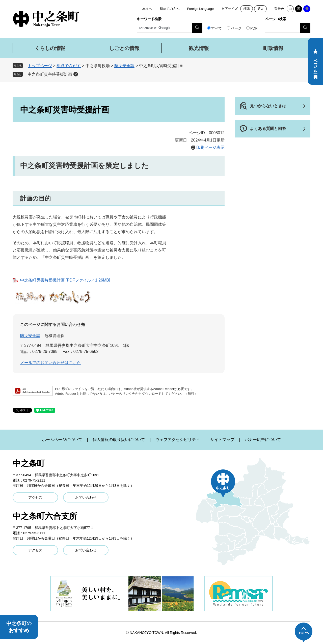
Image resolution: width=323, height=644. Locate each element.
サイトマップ (222, 440)
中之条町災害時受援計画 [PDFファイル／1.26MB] (65, 280)
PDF (254, 28)
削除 (76, 74)
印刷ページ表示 (210, 147)
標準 (247, 9)
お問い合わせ (86, 497)
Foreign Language (200, 9)
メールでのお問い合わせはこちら (50, 363)
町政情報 (273, 48)
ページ (236, 28)
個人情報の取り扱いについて (119, 440)
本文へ (147, 9)
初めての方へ (170, 9)
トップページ (40, 66)
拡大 (260, 9)
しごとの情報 (124, 48)
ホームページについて (62, 440)
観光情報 (199, 48)
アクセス (35, 497)
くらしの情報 (50, 48)
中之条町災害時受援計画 (50, 74)
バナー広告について (263, 440)
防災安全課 (124, 66)
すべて (217, 28)
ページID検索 (276, 19)
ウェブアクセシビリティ (178, 440)
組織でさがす (69, 66)
